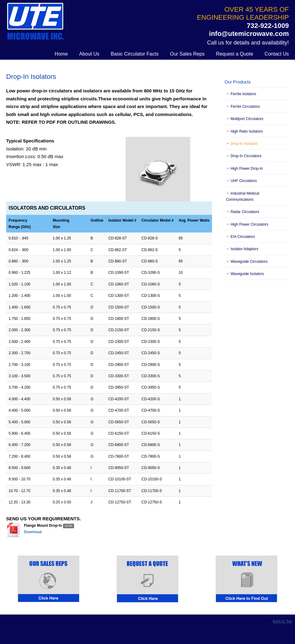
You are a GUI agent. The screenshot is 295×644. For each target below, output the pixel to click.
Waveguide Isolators (247, 274)
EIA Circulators (243, 237)
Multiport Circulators (247, 119)
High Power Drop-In (247, 169)
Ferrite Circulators (245, 107)
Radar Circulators (245, 212)
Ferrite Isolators (243, 94)
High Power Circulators (249, 224)
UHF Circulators (244, 181)
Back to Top (282, 621)
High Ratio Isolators (247, 131)
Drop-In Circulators (246, 156)
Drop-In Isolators (244, 144)
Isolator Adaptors (244, 249)
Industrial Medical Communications (242, 196)
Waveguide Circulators (249, 262)
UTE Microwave (35, 22)
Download (33, 532)
